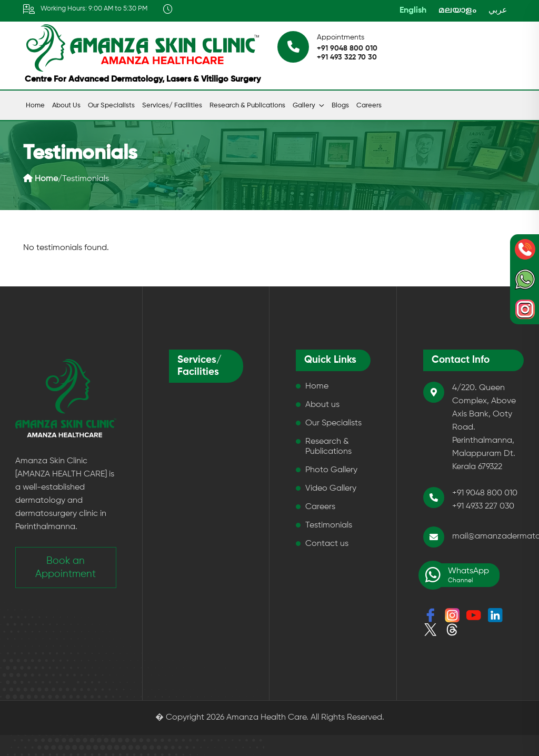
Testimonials (329, 525)
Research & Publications (247, 106)
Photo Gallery (331, 470)
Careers (369, 106)
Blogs (340, 106)
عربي (498, 11)
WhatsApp (456, 575)
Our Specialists (111, 106)
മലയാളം (457, 11)
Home (35, 106)
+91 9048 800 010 (347, 48)
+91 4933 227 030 (483, 506)
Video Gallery (331, 489)
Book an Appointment (66, 568)
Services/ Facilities (172, 106)
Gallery (304, 106)
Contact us (327, 544)
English (413, 11)
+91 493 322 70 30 (347, 57)
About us (66, 106)
